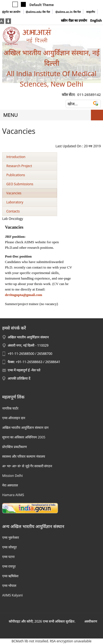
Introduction (16, 157)
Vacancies (14, 193)
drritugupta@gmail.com (23, 295)
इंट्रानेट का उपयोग (12, 12)
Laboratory (15, 202)
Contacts (13, 211)
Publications (16, 175)
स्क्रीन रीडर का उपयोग (74, 20)
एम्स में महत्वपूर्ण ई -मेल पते (24, 370)
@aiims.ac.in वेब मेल (68, 12)
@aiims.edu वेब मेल (38, 12)
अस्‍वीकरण (91, 621)
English (96, 20)
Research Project (19, 166)
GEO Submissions (20, 184)
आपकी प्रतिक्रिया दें (19, 378)
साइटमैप (91, 12)
